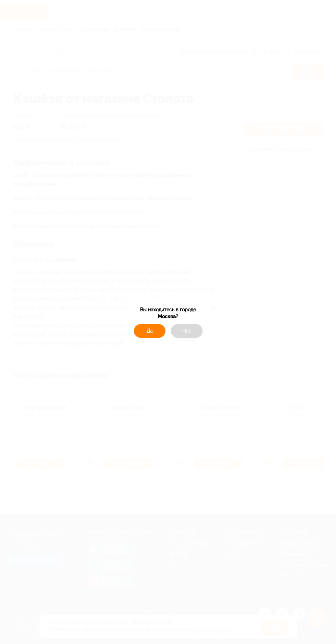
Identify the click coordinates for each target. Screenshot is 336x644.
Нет (187, 331)
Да (150, 331)
